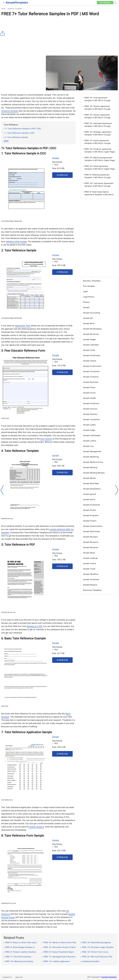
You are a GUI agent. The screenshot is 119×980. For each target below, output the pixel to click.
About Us (19, 977)
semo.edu (5, 706)
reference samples (10, 111)
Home (3, 9)
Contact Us (7, 977)
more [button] (6, 141)
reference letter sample (16, 242)
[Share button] (3, 33)
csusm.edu (5, 418)
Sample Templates (109, 977)
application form (23, 326)
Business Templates (15, 9)
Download (62, 175)
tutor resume (46, 439)
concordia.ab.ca (7, 800)
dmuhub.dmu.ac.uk (8, 612)
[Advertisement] (59, 36)
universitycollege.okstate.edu (12, 221)
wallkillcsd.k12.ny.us (9, 903)
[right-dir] (117, 490)
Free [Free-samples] (105, 3)
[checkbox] (4, 2)
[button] (115, 2)
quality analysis (36, 827)
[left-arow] (2, 490)
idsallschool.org (7, 519)
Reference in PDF (35, 626)
